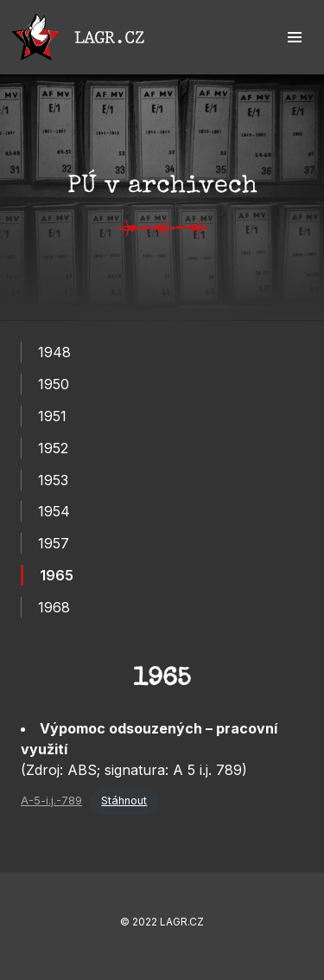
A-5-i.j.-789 (51, 801)
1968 (54, 607)
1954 (54, 511)
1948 (54, 352)
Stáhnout (124, 801)
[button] (295, 37)
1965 (57, 575)
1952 (53, 448)
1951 (52, 416)
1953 (53, 480)
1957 (54, 543)
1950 (54, 384)
